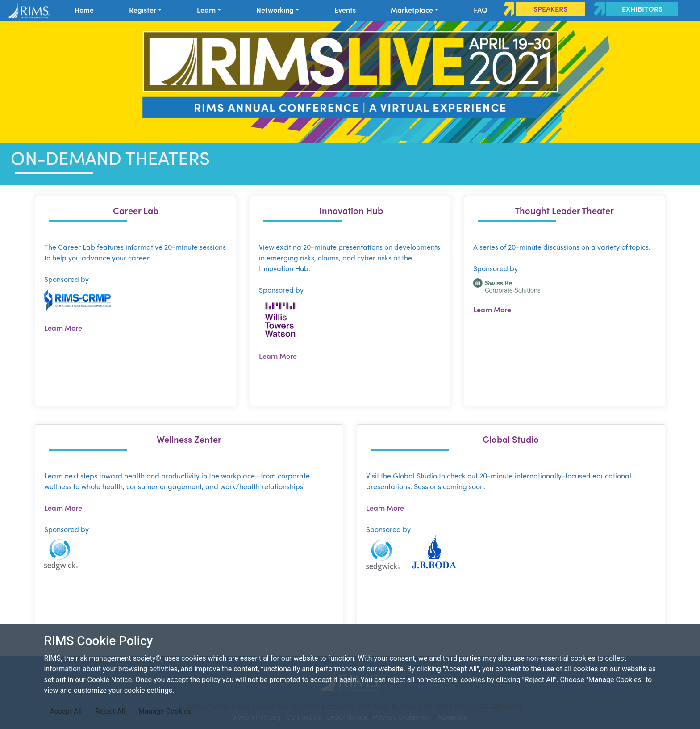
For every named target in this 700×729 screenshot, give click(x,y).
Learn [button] (206, 10)
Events (345, 10)
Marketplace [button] (412, 10)
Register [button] (143, 10)
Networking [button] (275, 10)
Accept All (66, 711)
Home (84, 10)
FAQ (481, 10)
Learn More (63, 328)
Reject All (110, 711)
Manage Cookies (165, 711)
